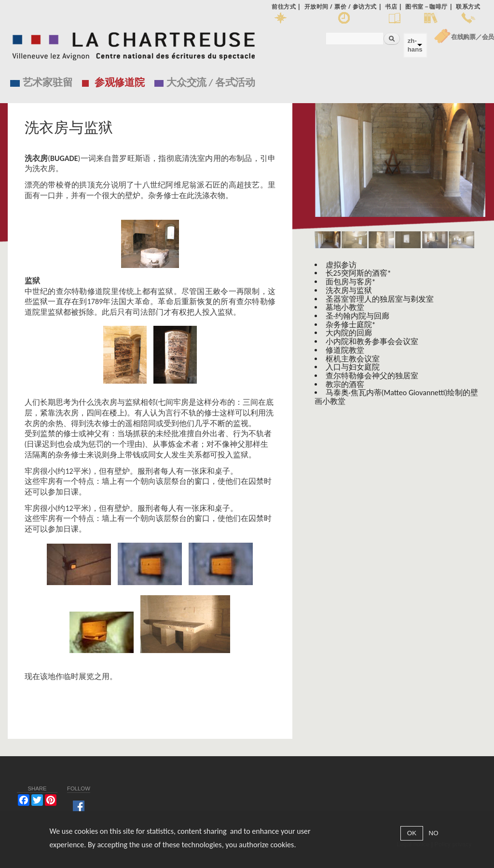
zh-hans (415, 45)
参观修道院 (120, 82)
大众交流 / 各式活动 (211, 82)
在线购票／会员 (473, 37)
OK (412, 833)
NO (434, 833)
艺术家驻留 (48, 82)
